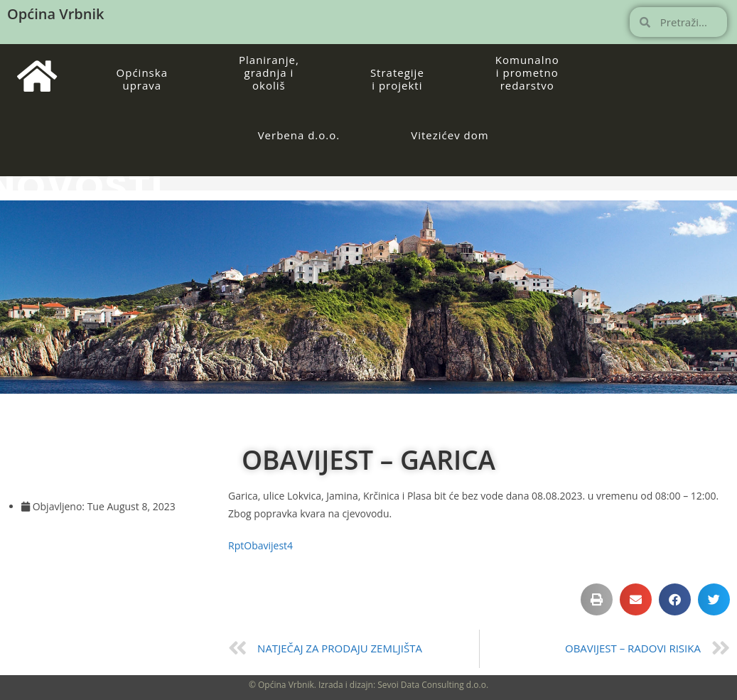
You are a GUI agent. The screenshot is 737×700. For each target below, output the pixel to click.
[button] (597, 599)
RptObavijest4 (260, 545)
